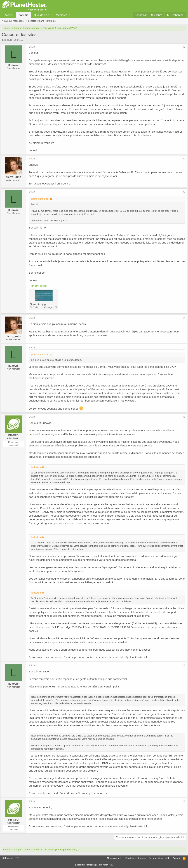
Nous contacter (115, 858)
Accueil (9, 15)
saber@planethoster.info (135, 657)
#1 (183, 47)
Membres (62, 15)
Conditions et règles (136, 858)
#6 (183, 417)
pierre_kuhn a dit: (41, 199)
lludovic (8, 40)
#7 (183, 665)
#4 (183, 318)
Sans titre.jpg (39, 304)
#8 (183, 801)
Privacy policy (156, 858)
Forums (23, 15)
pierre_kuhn (15, 177)
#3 (183, 192)
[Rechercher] (176, 15)
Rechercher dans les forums (41, 21)
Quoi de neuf (41, 15)
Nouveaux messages (13, 21)
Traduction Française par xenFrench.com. (95, 865)
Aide (168, 858)
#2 (183, 159)
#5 (183, 347)
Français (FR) (11, 858)
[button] (52, 15)
